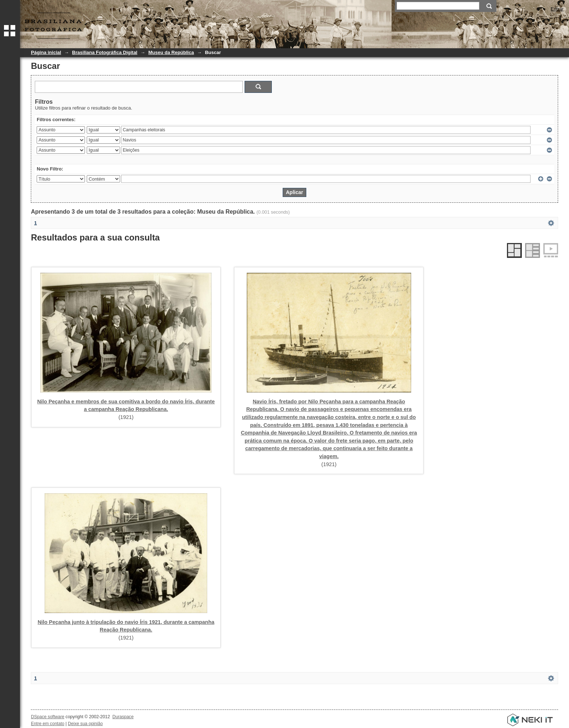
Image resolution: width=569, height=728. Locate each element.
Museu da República (171, 52)
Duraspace (123, 717)
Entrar (557, 9)
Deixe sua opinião (85, 724)
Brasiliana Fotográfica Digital (105, 52)
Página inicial (46, 52)
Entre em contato (48, 724)
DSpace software (48, 717)
